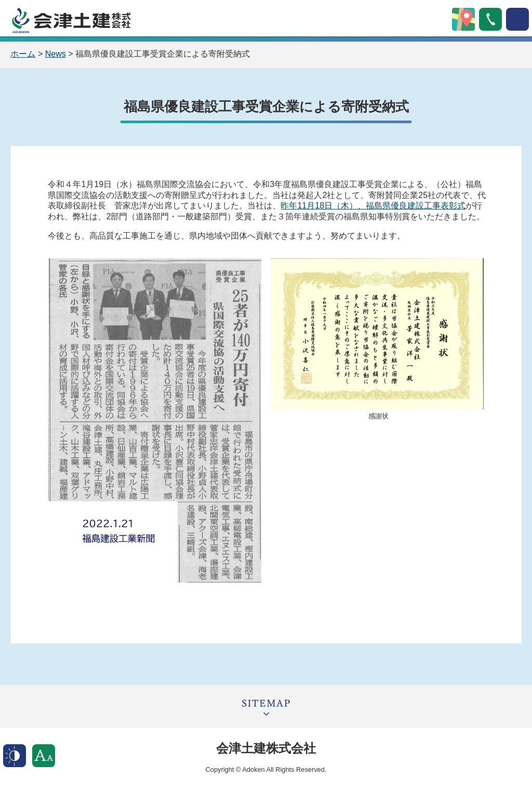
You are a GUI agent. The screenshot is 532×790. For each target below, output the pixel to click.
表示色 (15, 756)
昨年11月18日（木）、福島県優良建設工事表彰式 (373, 206)
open (517, 19)
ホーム (23, 54)
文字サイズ (44, 756)
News (56, 54)
